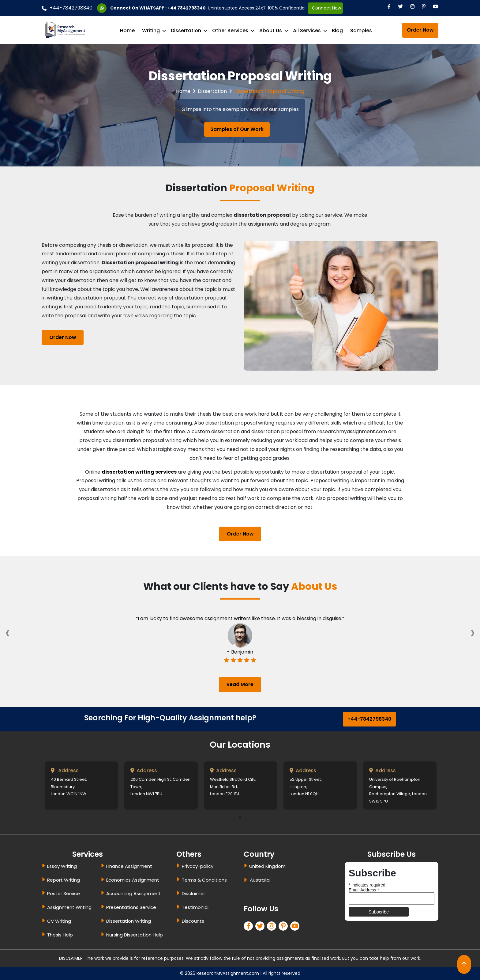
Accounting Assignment (133, 894)
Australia (260, 880)
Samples (361, 31)
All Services (307, 31)
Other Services (230, 31)
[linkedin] (273, 927)
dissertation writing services (139, 472)
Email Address (364, 890)
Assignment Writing (69, 908)
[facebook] (249, 927)
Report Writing (64, 880)
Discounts (193, 921)
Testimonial (195, 908)
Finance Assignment (129, 866)
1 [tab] (240, 818)
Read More (240, 684)
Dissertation (186, 31)
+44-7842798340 (67, 8)
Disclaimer (193, 894)
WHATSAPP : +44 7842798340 (172, 8)
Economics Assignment (133, 880)
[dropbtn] (246, 881)
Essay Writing (62, 866)
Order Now (420, 30)
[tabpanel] (81, 786)
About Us (271, 31)
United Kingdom (267, 866)
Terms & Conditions (204, 880)
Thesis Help (60, 935)
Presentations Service (131, 908)
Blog (337, 31)
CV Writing (59, 921)
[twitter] (261, 927)
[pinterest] (284, 927)
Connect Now (325, 8)
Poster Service (64, 894)
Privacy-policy (198, 866)
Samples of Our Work (237, 129)
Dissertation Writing (129, 921)
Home (127, 31)
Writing (151, 31)
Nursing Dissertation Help (135, 935)
